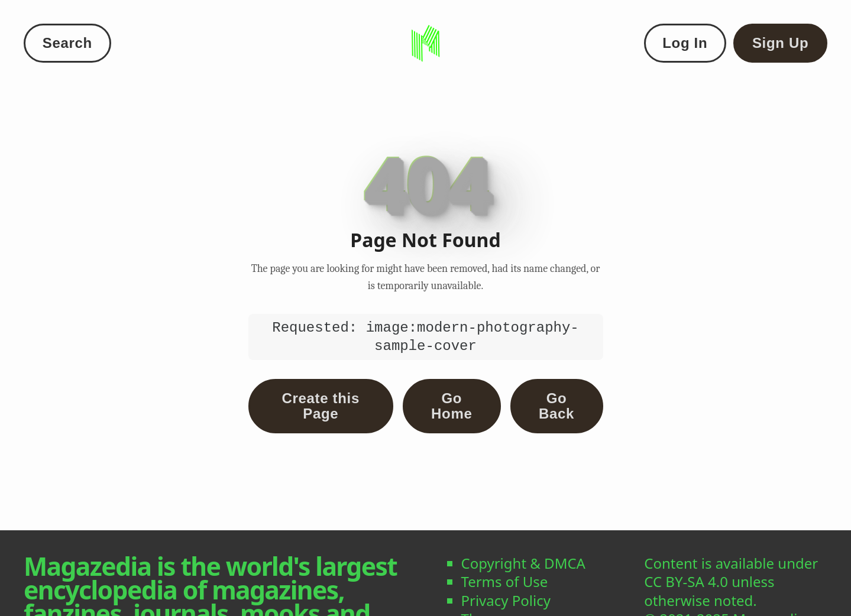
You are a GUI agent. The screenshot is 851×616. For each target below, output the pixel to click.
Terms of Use (505, 581)
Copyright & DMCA (523, 563)
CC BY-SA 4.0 (686, 581)
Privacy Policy (506, 600)
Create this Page (321, 406)
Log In (685, 43)
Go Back (556, 406)
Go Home (452, 406)
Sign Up (780, 43)
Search (67, 43)
